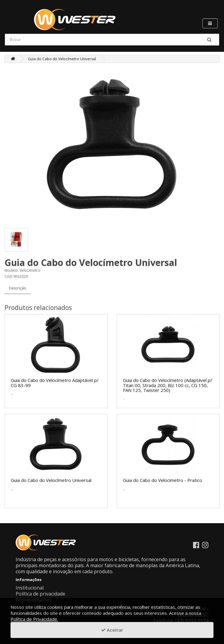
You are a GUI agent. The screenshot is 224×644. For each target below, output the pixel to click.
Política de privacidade (40, 594)
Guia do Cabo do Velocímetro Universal (62, 59)
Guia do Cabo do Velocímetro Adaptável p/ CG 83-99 (55, 383)
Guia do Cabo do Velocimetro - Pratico (163, 480)
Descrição (18, 288)
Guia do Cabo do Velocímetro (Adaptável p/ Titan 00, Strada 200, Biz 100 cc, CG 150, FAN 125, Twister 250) (168, 385)
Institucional (30, 588)
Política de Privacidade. (34, 619)
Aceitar (112, 630)
